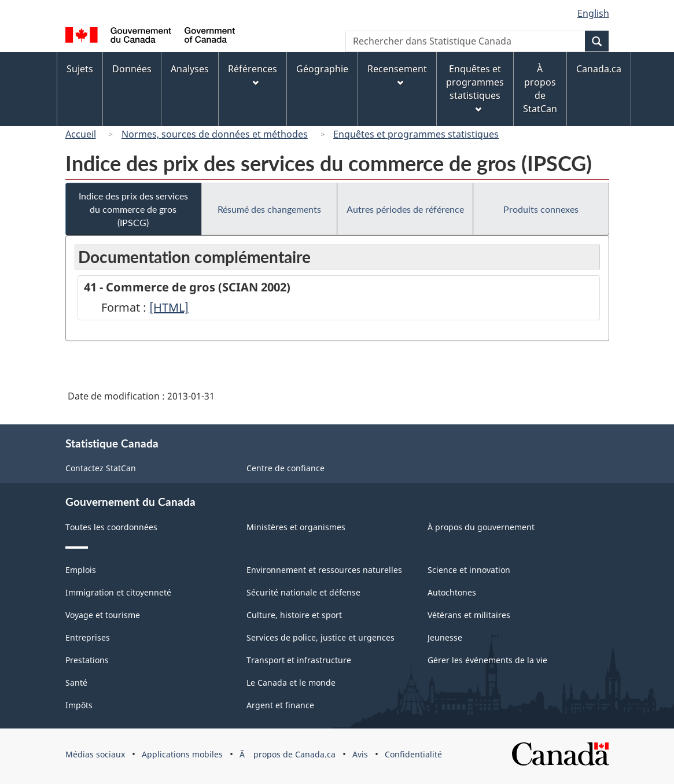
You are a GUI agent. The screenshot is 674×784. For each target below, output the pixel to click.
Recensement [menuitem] (397, 74)
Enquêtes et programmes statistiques (416, 134)
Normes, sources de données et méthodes (215, 134)
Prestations (87, 660)
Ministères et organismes (296, 527)
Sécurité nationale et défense (303, 592)
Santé (76, 683)
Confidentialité (413, 754)
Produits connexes (541, 209)
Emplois (81, 570)
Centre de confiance (286, 468)
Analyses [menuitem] (190, 69)
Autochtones (452, 592)
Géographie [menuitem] (322, 69)
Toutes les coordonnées (111, 527)
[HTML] (169, 307)
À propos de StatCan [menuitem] (540, 89)
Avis (360, 754)
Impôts (79, 705)
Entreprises (88, 637)
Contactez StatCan (101, 468)
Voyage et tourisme (103, 615)
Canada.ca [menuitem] (599, 69)
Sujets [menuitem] (80, 69)
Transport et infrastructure (299, 660)
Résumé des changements (269, 209)
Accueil (81, 134)
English (593, 13)
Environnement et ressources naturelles (324, 570)
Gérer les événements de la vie (487, 660)
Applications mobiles (182, 754)
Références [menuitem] (253, 74)
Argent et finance (280, 705)
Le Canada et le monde (291, 683)
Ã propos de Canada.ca (288, 754)
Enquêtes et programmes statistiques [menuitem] (475, 88)
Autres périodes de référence (405, 209)
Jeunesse (445, 637)
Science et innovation (469, 570)
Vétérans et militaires (469, 615)
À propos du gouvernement (481, 527)
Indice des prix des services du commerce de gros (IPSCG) (133, 209)
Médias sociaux (95, 754)
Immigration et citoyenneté (118, 592)
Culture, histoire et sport (294, 615)
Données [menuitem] (132, 69)
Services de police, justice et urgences (321, 637)
